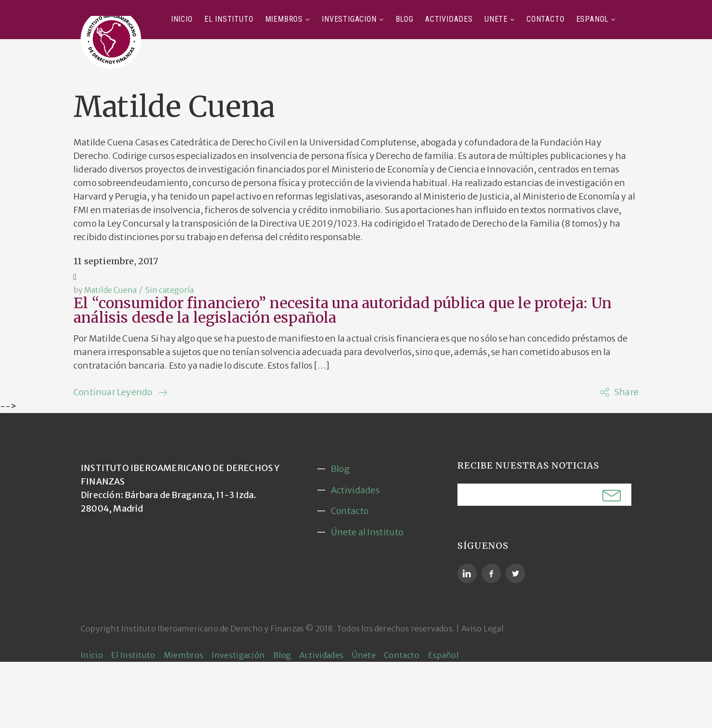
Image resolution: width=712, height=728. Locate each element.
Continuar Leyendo (113, 392)
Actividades (449, 19)
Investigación (349, 19)
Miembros (284, 19)
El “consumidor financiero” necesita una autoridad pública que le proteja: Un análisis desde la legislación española (342, 310)
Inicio (182, 19)
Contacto (545, 19)
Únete (496, 19)
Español (593, 19)
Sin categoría (170, 290)
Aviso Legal (483, 628)
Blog (405, 19)
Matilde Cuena (110, 290)
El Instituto (229, 19)
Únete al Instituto (367, 532)
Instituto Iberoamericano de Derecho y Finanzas (213, 628)
